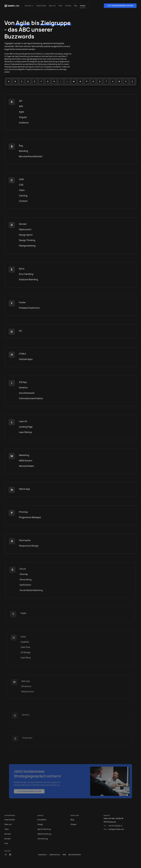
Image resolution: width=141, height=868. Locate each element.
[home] (12, 6)
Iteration (23, 388)
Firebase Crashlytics (29, 308)
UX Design (26, 652)
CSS (21, 185)
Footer (22, 302)
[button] (29, 6)
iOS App (23, 382)
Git (20, 331)
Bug (21, 146)
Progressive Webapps (30, 517)
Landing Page (26, 427)
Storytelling (26, 580)
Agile (22, 112)
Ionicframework (27, 393)
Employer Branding (28, 279)
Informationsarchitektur (31, 398)
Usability (25, 642)
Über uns (52, 6)
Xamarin (26, 715)
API (21, 101)
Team (60, 6)
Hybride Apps (26, 359)
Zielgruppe (27, 738)
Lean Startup (25, 432)
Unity (23, 637)
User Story (26, 658)
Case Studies (41, 6)
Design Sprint (26, 235)
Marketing (24, 455)
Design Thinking (27, 240)
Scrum (23, 569)
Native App (24, 489)
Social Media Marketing (31, 590)
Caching (23, 196)
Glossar (83, 6)
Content (23, 201)
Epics (22, 269)
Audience (24, 123)
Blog (76, 6)
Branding (23, 151)
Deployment (25, 229)
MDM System (26, 461)
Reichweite (25, 540)
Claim (22, 190)
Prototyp (24, 512)
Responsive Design (29, 546)
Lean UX (23, 421)
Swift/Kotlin (26, 585)
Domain (23, 224)
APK (21, 106)
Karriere (68, 6)
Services (28, 6)
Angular (23, 117)
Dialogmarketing (27, 246)
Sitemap (24, 574)
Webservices (28, 692)
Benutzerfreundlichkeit (31, 156)
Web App (26, 681)
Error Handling (26, 274)
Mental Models (26, 466)
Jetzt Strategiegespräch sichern (120, 6)
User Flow (26, 647)
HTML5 (23, 354)
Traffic (24, 613)
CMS (21, 179)
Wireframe (26, 686)
